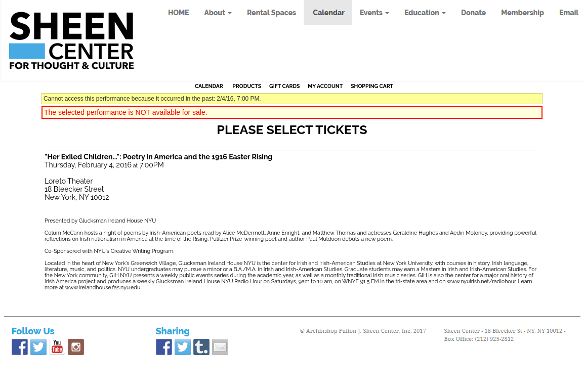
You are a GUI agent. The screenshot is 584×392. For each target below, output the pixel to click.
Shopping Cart (372, 86)
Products (247, 86)
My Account (325, 86)
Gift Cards (284, 86)
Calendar (209, 86)
